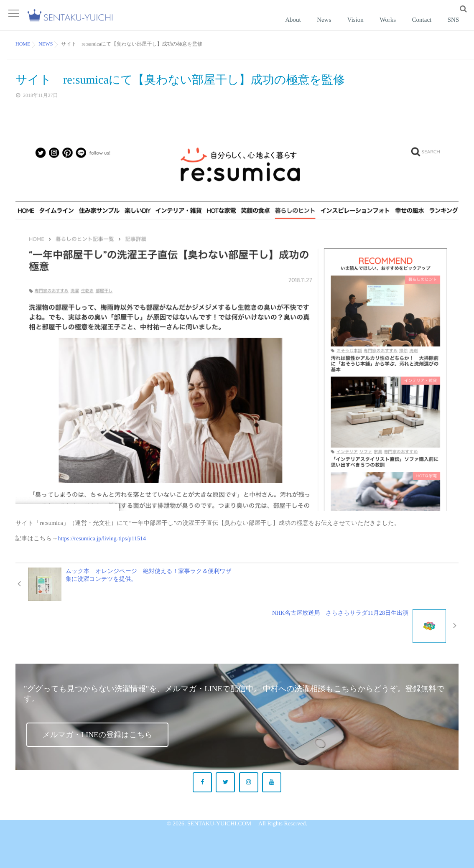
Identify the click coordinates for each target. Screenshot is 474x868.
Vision (381, 27)
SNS (457, 27)
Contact (433, 27)
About (333, 27)
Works (406, 27)
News (357, 27)
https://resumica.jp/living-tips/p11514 (101, 550)
